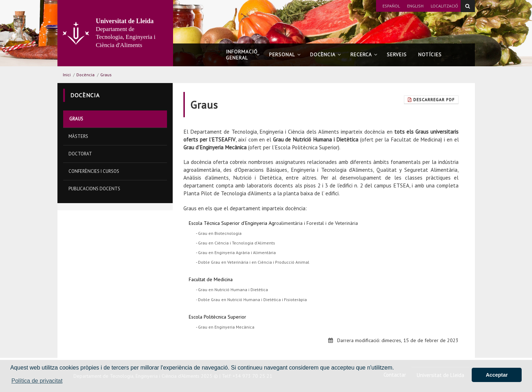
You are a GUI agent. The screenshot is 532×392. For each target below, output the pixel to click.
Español (391, 6)
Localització (444, 6)
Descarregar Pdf (431, 100)
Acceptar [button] (497, 375)
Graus (106, 75)
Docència (326, 55)
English (415, 6)
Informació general (243, 55)
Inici (67, 75)
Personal (285, 55)
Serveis (397, 55)
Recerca (364, 55)
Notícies (430, 55)
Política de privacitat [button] (37, 381)
